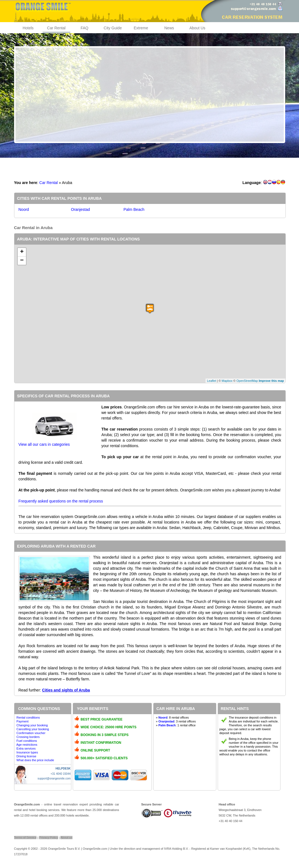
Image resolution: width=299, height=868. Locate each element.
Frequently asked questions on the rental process (61, 501)
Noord (24, 209)
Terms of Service (25, 838)
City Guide (113, 28)
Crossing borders (28, 737)
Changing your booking (32, 725)
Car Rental (56, 28)
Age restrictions (27, 745)
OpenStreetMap (247, 381)
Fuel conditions (27, 741)
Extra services (26, 748)
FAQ (84, 28)
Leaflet (211, 381)
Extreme (141, 28)
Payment (23, 721)
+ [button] (22, 252)
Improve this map (271, 381)
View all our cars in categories (44, 444)
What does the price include (35, 760)
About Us (197, 28)
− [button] (22, 261)
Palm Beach (134, 209)
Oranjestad (80, 209)
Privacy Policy (48, 838)
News (169, 28)
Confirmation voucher (31, 733)
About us (66, 838)
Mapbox (227, 381)
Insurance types (27, 752)
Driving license (27, 756)
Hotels (28, 28)
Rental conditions (28, 717)
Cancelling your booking (33, 729)
